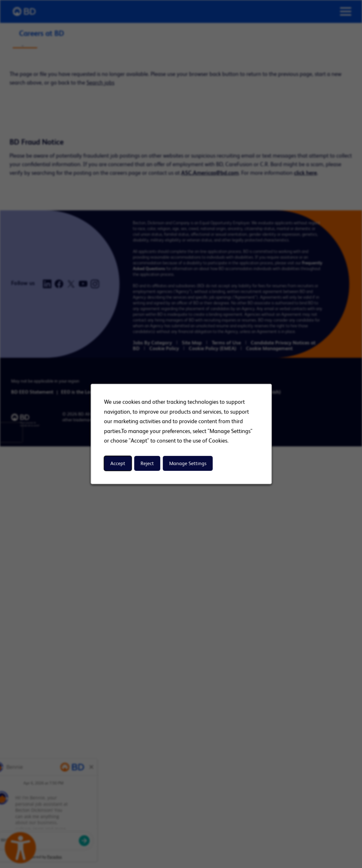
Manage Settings (188, 463)
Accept (118, 463)
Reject (147, 463)
